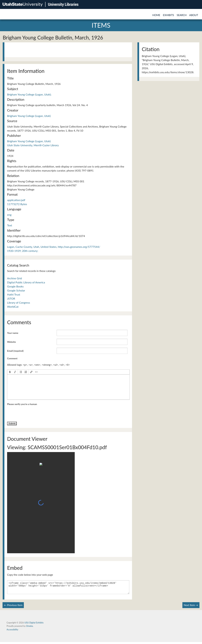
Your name (13, 333)
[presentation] (10, 372)
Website (11, 342)
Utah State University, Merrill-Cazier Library (33, 145)
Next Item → (191, 607)
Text (10, 225)
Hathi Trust (14, 294)
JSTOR (11, 298)
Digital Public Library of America (26, 282)
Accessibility (12, 632)
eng (9, 215)
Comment (12, 358)
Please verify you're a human (22, 404)
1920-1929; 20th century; (23, 251)
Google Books (15, 286)
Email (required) (15, 351)
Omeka (29, 628)
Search (182, 15)
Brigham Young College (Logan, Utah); (29, 94)
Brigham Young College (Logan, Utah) (29, 116)
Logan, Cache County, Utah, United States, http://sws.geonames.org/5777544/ (54, 247)
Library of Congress (19, 303)
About (194, 15)
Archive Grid (14, 278)
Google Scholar (16, 290)
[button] (10, 372)
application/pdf (16, 200)
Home (156, 15)
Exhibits (169, 15)
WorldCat (13, 307)
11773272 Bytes (17, 204)
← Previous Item (13, 607)
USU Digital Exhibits (34, 625)
